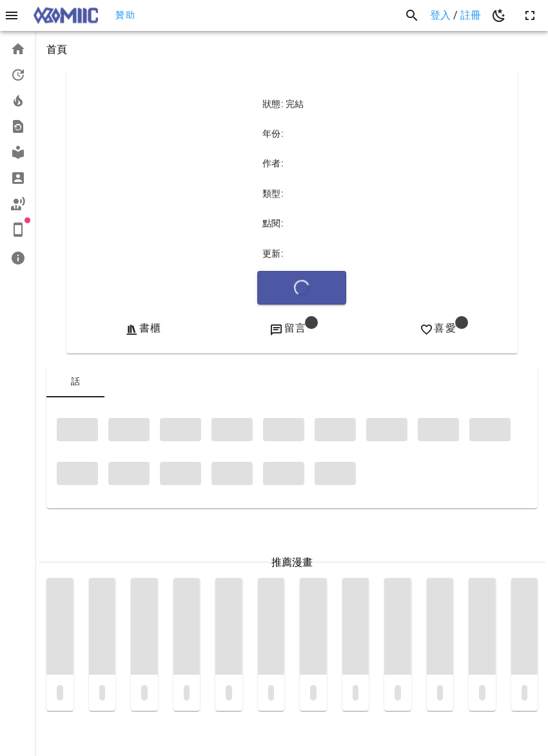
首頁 (57, 49)
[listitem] (18, 49)
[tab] (75, 382)
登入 (442, 15)
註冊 (471, 15)
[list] (18, 154)
